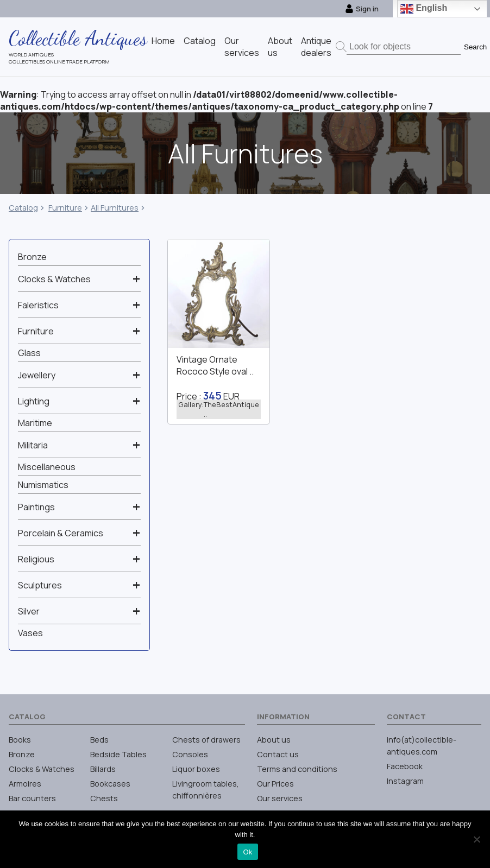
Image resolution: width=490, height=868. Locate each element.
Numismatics (43, 485)
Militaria (33, 445)
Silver (29, 611)
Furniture (65, 208)
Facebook (405, 766)
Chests (104, 798)
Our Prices (275, 784)
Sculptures (40, 585)
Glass (29, 353)
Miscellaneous (47, 467)
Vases (30, 633)
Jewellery (37, 375)
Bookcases (110, 784)
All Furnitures (115, 208)
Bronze (32, 257)
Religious (36, 559)
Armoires (25, 784)
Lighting (34, 401)
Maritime (35, 423)
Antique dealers (316, 47)
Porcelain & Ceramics (61, 533)
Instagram (405, 781)
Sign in (362, 9)
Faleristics (38, 305)
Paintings (36, 507)
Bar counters (32, 798)
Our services (242, 47)
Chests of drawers (206, 740)
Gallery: (219, 409)
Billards (103, 769)
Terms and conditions (297, 769)
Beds (99, 740)
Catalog (200, 41)
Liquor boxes (196, 769)
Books (20, 740)
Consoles (190, 754)
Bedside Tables (118, 754)
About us (274, 740)
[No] (476, 839)
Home (163, 41)
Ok (247, 852)
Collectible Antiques (78, 38)
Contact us (278, 754)
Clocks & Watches (54, 279)
